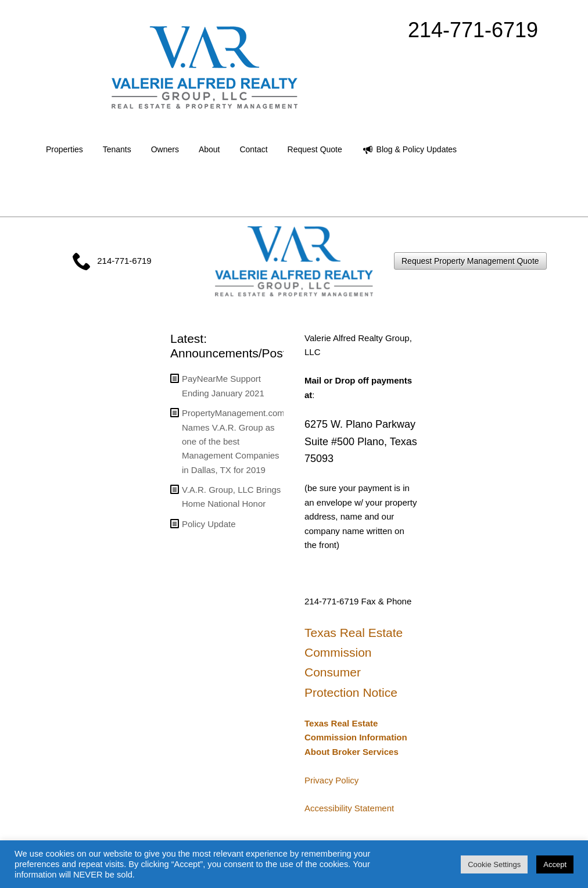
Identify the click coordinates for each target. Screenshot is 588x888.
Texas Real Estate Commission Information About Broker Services (356, 737)
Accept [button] (555, 864)
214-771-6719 (473, 30)
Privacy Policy (331, 780)
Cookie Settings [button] (494, 864)
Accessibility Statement (349, 808)
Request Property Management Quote (470, 261)
